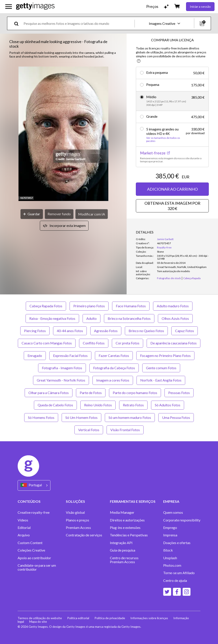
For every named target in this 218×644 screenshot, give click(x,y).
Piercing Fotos (35, 331)
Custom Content (30, 543)
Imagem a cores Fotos (113, 380)
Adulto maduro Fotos (173, 306)
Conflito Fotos (94, 343)
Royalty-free (164, 247)
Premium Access (78, 528)
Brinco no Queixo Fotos (146, 331)
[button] (63, 134)
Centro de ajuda (175, 581)
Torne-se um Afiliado (179, 573)
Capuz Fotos (185, 331)
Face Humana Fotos (131, 306)
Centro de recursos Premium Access (124, 560)
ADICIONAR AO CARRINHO (172, 189)
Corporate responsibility (182, 520)
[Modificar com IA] (92, 214)
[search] (18, 23)
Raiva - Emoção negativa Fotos (52, 318)
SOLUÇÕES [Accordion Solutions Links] (75, 501)
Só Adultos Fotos (168, 405)
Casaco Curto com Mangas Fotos (47, 343)
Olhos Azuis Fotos (175, 318)
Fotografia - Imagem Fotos (62, 368)
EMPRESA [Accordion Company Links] (171, 501)
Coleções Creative (31, 550)
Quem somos (173, 512)
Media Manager (122, 512)
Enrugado (35, 355)
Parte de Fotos (91, 393)
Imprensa (170, 535)
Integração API (121, 543)
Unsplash (170, 558)
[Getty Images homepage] (35, 6)
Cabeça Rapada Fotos (46, 306)
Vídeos (23, 520)
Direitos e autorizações (127, 520)
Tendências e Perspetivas (129, 535)
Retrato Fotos (133, 405)
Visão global (75, 512)
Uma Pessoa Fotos (176, 417)
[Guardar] (32, 214)
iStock (168, 550)
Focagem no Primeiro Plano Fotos (165, 355)
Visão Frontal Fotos (125, 430)
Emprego (170, 528)
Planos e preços (78, 520)
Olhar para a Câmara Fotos (49, 393)
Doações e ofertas (177, 543)
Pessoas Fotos (179, 393)
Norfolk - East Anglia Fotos (161, 380)
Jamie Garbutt (165, 239)
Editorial (24, 528)
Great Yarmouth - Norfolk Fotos (61, 380)
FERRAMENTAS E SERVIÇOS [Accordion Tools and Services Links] (133, 501)
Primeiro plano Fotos (89, 306)
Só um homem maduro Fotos (130, 417)
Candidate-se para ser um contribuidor (37, 567)
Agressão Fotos (106, 331)
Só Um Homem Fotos (81, 417)
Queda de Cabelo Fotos (55, 405)
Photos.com (172, 565)
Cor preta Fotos (127, 343)
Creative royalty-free (34, 512)
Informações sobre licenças (149, 618)
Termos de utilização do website (40, 618)
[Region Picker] (34, 485)
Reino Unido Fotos (98, 405)
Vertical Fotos (89, 430)
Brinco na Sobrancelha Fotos (129, 318)
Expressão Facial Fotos (70, 355)
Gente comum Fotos (161, 368)
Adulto (91, 318)
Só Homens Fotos (41, 417)
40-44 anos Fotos (70, 331)
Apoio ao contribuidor (34, 558)
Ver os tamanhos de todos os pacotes (163, 139)
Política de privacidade (110, 618)
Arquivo (24, 535)
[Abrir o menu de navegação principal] (9, 7)
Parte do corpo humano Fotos (135, 393)
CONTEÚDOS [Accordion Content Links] (29, 501)
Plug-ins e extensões (125, 528)
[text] (78, 23)
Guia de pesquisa (123, 550)
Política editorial (78, 618)
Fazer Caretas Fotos (114, 355)
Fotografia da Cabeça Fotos (114, 368)
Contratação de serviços (84, 535)
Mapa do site (38, 621)
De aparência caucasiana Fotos (174, 343)
